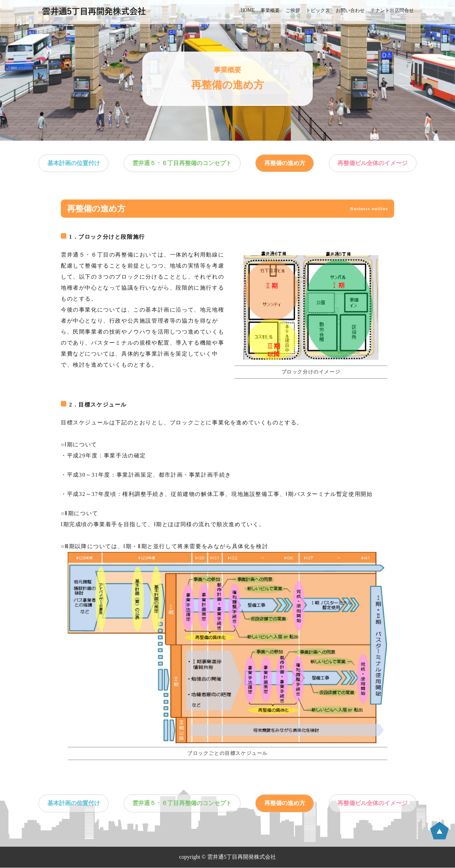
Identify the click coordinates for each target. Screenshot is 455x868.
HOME (248, 10)
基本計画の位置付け (77, 163)
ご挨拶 (293, 10)
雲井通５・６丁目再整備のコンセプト (184, 163)
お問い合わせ (350, 10)
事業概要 (270, 10)
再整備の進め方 (284, 163)
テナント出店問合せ (392, 10)
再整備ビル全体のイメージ (369, 163)
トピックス (318, 10)
